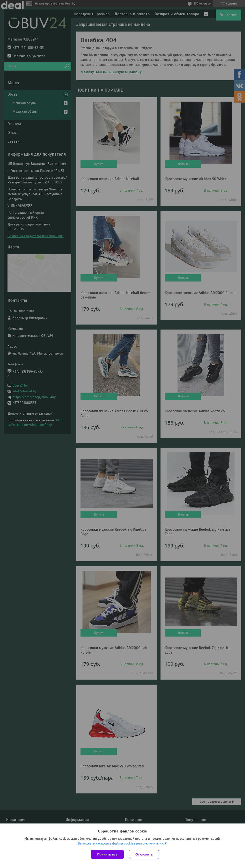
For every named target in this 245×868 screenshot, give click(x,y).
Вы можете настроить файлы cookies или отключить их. (121, 843)
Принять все (107, 854)
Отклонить (144, 854)
